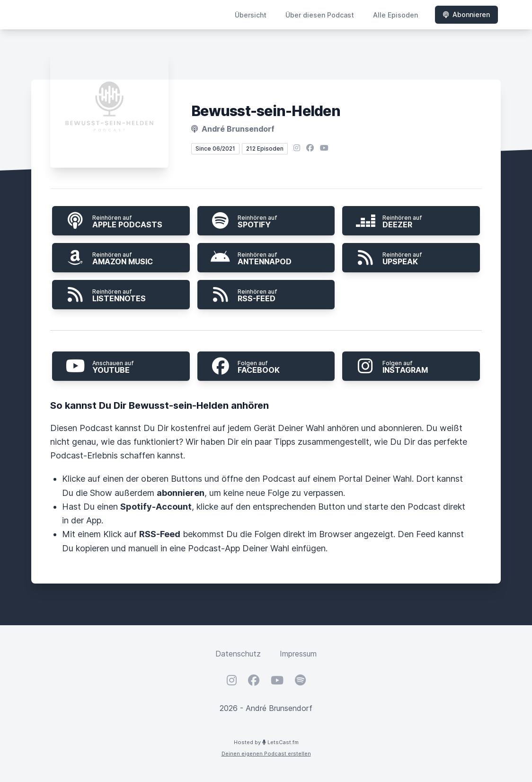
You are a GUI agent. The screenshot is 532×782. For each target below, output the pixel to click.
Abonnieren (466, 14)
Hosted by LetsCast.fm (266, 742)
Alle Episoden (395, 15)
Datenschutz (238, 654)
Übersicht (251, 15)
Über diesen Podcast (320, 15)
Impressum (298, 654)
